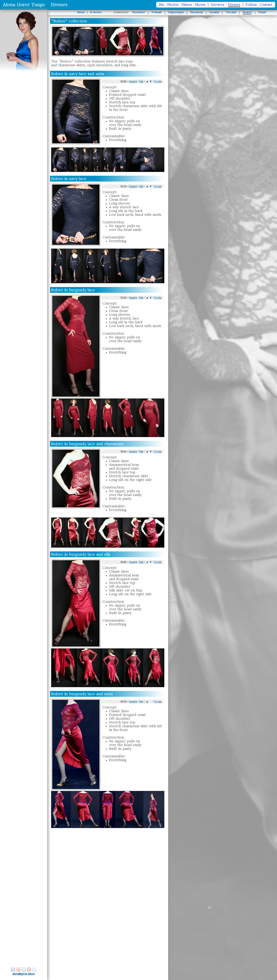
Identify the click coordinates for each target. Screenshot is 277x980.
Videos (187, 5)
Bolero (247, 12)
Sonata (214, 12)
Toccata (231, 12)
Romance (139, 12)
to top (158, 81)
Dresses (234, 5)
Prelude (157, 12)
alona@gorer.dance (24, 974)
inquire (133, 81)
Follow (251, 5)
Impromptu (176, 12)
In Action (96, 12)
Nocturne (197, 12)
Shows (200, 5)
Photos (173, 5)
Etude (262, 12)
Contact (266, 5)
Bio (162, 5)
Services (217, 5)
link (141, 81)
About (81, 12)
